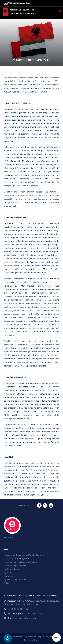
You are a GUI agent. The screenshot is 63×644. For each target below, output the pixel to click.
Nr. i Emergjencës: (25, 614)
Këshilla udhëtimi (12, 569)
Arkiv (6, 583)
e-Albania (8, 537)
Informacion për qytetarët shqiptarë (20, 562)
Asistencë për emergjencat (16, 558)
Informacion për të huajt (15, 565)
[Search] (60, 11)
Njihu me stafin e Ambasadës (18, 580)
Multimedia (9, 576)
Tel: (18, 609)
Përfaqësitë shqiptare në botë (20, 3)
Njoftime (8, 573)
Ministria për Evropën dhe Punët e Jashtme (24, 555)
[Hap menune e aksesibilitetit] (8, 638)
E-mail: (22, 618)
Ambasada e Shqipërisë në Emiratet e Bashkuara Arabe (24, 12)
